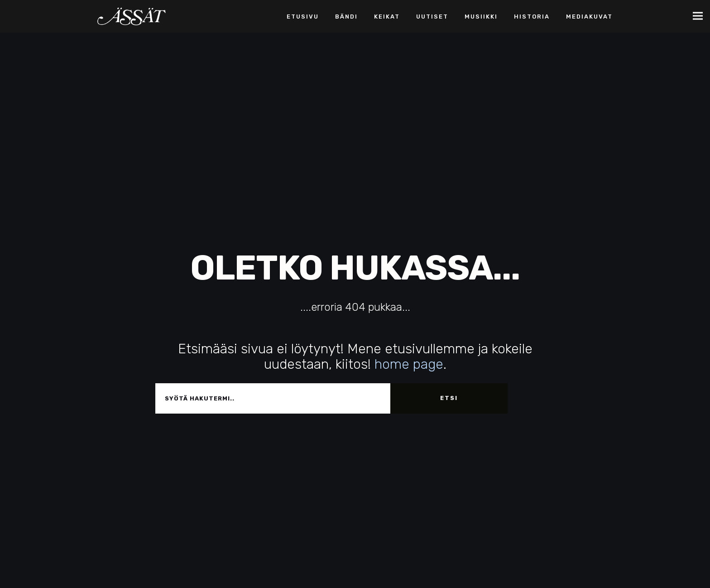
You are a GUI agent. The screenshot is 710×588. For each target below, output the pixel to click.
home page (409, 364)
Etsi (449, 398)
